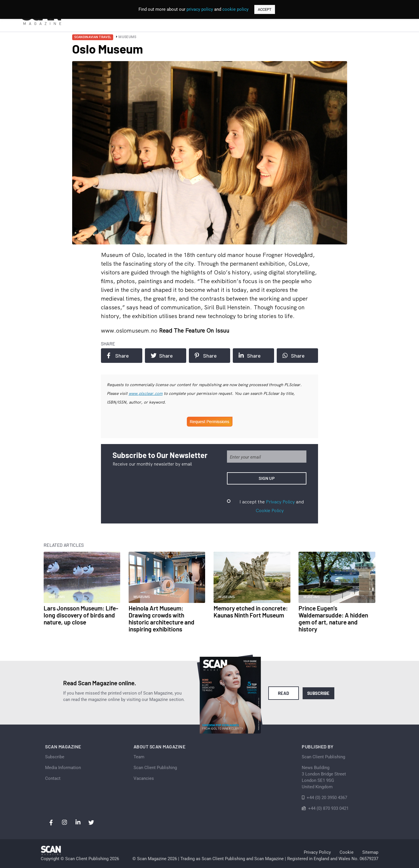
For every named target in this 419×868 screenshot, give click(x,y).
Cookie (347, 852)
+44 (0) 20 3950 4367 (327, 798)
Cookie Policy (270, 510)
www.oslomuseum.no (130, 330)
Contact (53, 778)
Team (139, 757)
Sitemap (370, 852)
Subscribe (318, 693)
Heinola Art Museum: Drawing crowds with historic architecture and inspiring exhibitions (161, 618)
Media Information (63, 768)
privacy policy (200, 9)
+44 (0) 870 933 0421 (328, 808)
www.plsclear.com (146, 393)
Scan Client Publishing (155, 768)
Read (284, 693)
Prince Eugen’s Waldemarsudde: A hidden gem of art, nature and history (333, 618)
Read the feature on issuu (194, 330)
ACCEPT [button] (265, 9)
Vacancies (144, 778)
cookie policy (235, 9)
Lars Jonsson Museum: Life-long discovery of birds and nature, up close (81, 615)
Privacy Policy (280, 502)
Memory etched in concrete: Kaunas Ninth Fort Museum (251, 611)
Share (118, 356)
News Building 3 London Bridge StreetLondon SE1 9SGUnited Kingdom (324, 777)
